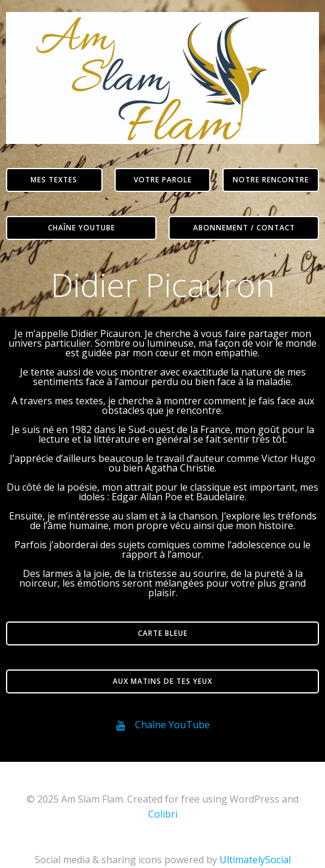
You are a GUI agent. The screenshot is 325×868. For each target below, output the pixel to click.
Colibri (163, 814)
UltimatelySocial (255, 860)
